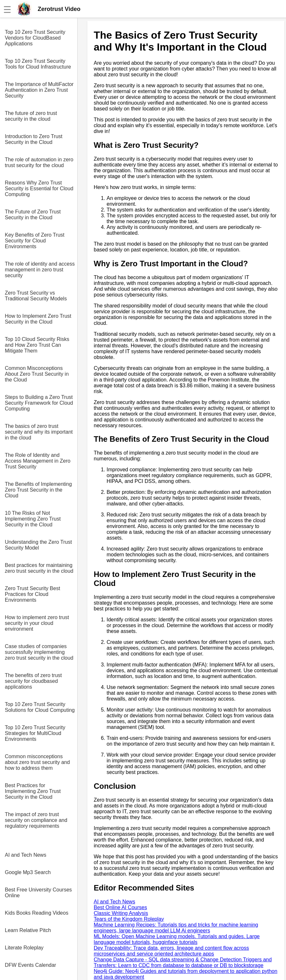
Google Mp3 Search (28, 872)
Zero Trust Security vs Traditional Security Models (36, 296)
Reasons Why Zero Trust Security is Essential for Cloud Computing (39, 188)
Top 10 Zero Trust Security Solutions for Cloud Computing (40, 707)
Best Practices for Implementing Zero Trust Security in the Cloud (33, 791)
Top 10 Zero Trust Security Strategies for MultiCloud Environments (35, 733)
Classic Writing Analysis (121, 913)
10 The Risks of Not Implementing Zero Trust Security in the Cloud (33, 519)
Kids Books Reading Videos (37, 913)
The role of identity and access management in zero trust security (40, 270)
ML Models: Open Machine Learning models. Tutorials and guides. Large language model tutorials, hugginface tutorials (177, 939)
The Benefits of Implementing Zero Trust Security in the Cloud (38, 490)
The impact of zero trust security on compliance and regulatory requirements (36, 820)
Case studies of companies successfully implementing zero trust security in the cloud (39, 652)
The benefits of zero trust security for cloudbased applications (33, 681)
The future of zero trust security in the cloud (31, 116)
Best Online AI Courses (120, 907)
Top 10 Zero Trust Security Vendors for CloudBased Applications (35, 38)
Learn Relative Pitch (28, 930)
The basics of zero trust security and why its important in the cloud (39, 432)
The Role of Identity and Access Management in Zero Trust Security (38, 461)
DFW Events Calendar (30, 965)
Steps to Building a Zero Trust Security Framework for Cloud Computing (39, 403)
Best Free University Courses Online (38, 893)
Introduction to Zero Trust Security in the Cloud (34, 139)
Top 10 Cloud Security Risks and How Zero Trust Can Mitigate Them (37, 345)
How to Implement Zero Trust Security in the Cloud (38, 319)
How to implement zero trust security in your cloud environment (37, 623)
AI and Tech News (26, 855)
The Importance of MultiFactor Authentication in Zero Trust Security (39, 90)
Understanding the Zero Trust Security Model (38, 545)
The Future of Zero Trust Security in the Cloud (33, 215)
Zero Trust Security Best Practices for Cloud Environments (33, 594)
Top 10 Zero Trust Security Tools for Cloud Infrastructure (38, 64)
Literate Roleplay (24, 948)
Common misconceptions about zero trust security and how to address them (37, 762)
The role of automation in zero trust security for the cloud (39, 162)
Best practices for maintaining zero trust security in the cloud (39, 568)
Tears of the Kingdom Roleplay (129, 919)
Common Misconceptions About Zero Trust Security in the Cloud (37, 374)
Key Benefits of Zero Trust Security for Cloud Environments (35, 241)
